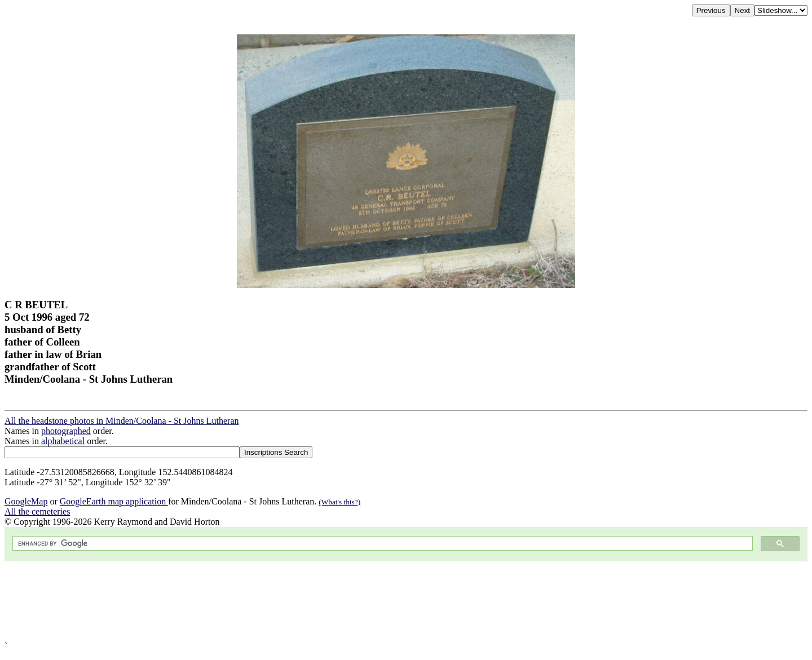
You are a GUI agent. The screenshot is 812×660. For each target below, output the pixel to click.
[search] (381, 544)
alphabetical (63, 441)
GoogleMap (26, 501)
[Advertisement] (343, 601)
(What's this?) (339, 502)
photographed (66, 431)
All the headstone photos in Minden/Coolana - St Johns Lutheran (122, 421)
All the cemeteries (37, 511)
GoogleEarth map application (114, 501)
